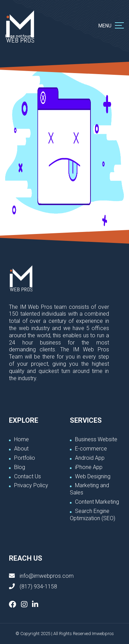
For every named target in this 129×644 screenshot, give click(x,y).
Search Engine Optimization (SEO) (93, 515)
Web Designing (93, 476)
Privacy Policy (31, 485)
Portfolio (25, 458)
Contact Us (28, 476)
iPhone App (89, 467)
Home (21, 439)
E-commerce (91, 449)
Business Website (96, 439)
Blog (20, 467)
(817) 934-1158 (38, 587)
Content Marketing (97, 502)
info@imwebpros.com (47, 576)
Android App (90, 458)
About (21, 449)
